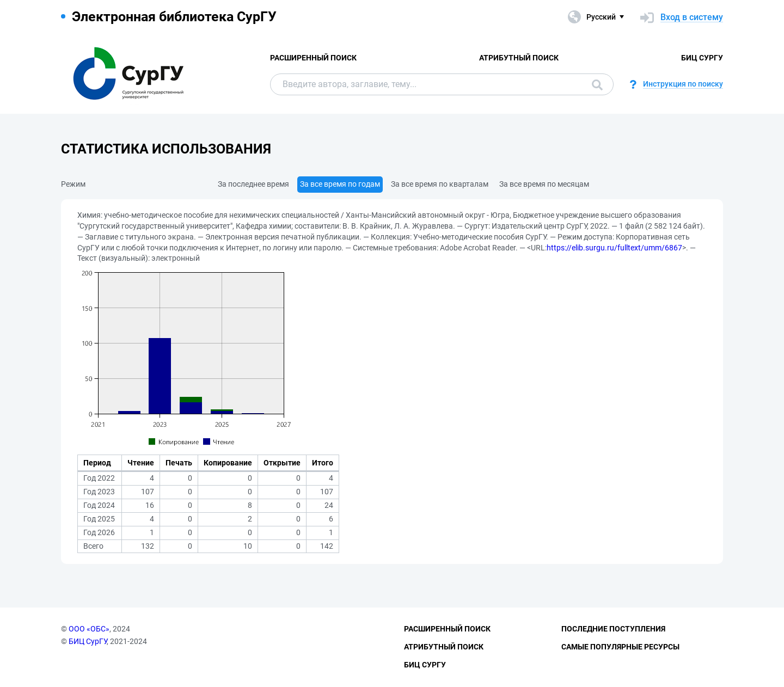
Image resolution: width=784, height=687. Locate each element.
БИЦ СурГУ (702, 58)
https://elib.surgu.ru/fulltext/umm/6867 (614, 248)
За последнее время (253, 184)
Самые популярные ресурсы (620, 647)
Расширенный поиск (313, 58)
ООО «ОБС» (89, 629)
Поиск (597, 85)
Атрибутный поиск (519, 58)
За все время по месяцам (544, 184)
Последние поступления (613, 629)
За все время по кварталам (440, 184)
